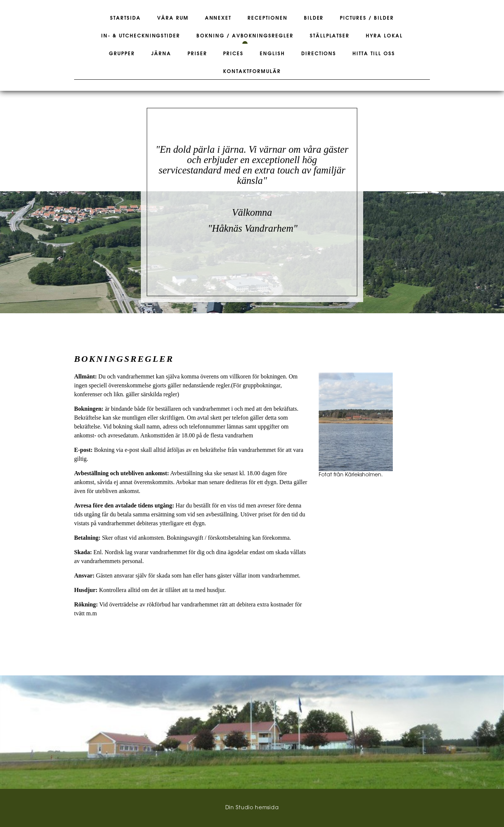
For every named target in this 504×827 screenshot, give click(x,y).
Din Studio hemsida (252, 808)
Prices (233, 54)
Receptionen (267, 18)
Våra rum (173, 18)
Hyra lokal (384, 36)
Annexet (218, 18)
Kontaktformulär (252, 72)
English (272, 54)
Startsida (125, 18)
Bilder (314, 18)
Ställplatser (330, 36)
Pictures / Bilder (367, 18)
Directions (319, 54)
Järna (161, 54)
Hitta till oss (374, 54)
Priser (197, 54)
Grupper (122, 54)
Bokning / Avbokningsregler (245, 36)
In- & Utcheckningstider (141, 36)
